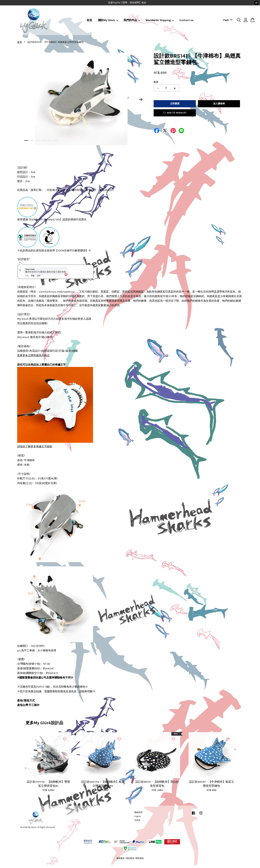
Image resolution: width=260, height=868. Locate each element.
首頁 (89, 20)
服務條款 (120, 858)
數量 (156, 82)
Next (141, 100)
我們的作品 (132, 20)
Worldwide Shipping (160, 20)
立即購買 (175, 104)
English (138, 816)
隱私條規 (140, 858)
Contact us (186, 20)
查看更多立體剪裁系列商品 (33, 355)
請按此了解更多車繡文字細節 (35, 446)
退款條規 (130, 858)
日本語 (137, 820)
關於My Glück (108, 20)
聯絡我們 (138, 812)
